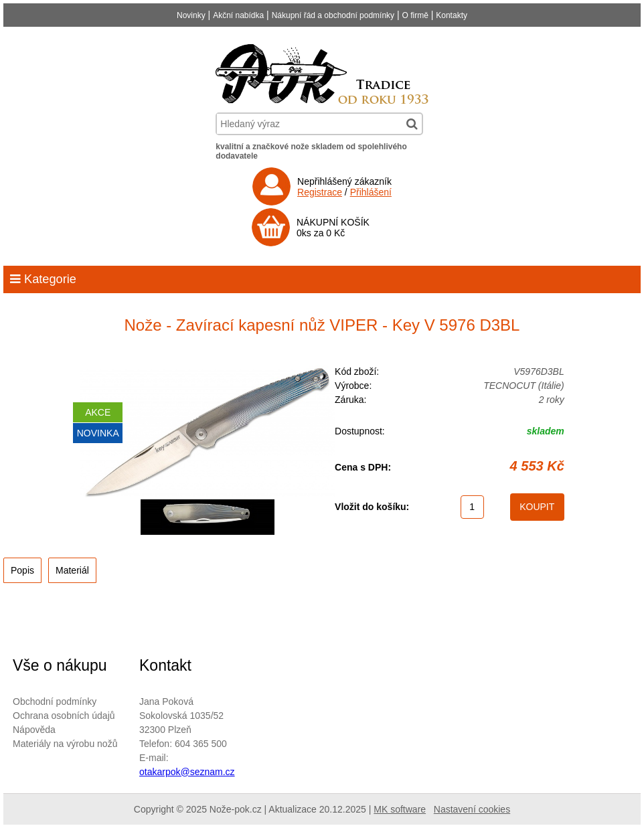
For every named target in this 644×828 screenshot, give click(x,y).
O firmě (415, 15)
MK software (400, 809)
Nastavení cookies (472, 809)
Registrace (320, 192)
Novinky (191, 15)
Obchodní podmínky (55, 701)
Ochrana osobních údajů (64, 716)
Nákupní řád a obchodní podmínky (333, 15)
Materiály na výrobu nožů (65, 744)
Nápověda (34, 730)
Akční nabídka (238, 15)
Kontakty (452, 15)
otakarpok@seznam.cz (187, 772)
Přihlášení (371, 192)
